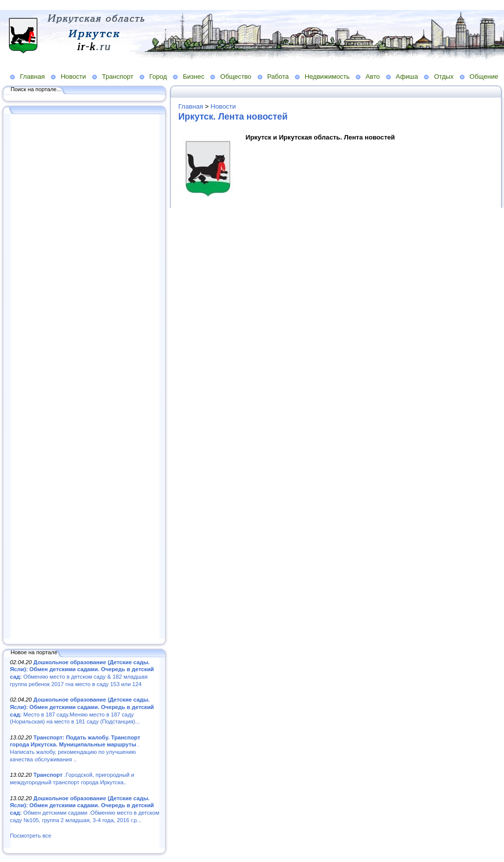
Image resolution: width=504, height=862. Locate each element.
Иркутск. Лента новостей (233, 117)
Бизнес (193, 76)
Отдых (443, 76)
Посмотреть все (31, 836)
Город (158, 76)
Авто (373, 76)
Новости (73, 76)
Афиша (407, 76)
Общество (236, 76)
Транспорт (118, 76)
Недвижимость (327, 76)
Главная (32, 76)
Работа (278, 76)
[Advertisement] (85, 377)
